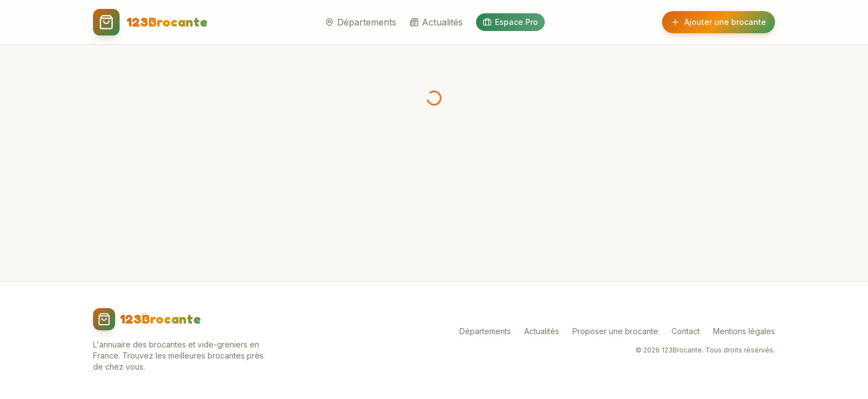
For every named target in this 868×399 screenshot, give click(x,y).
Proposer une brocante (615, 331)
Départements (361, 22)
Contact (686, 331)
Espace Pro (510, 22)
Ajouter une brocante (719, 22)
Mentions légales (744, 331)
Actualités (436, 22)
